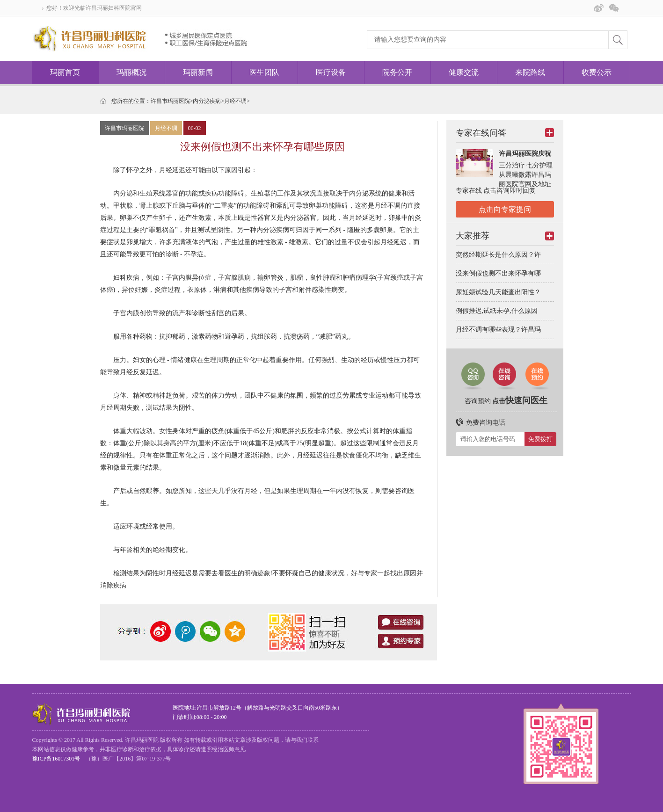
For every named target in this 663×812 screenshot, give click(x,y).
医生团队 (264, 72)
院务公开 (397, 72)
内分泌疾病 (207, 101)
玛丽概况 (131, 72)
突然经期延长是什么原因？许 (498, 255)
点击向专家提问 (505, 209)
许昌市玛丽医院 (170, 101)
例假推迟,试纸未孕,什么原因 (497, 311)
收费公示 (597, 72)
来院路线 (530, 72)
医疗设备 (331, 72)
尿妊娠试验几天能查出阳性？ (498, 292)
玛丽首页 (65, 72)
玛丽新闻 (198, 72)
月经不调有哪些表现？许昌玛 (498, 330)
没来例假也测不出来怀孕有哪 (498, 273)
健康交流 (464, 72)
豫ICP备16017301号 (56, 759)
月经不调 (235, 101)
